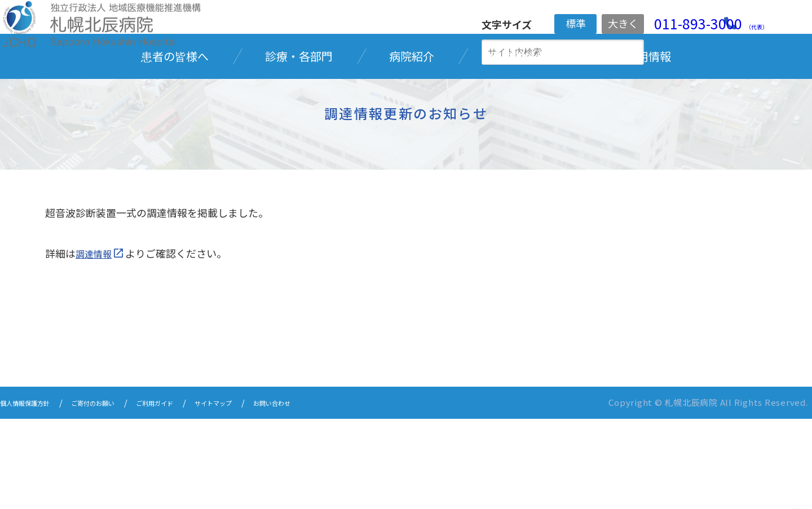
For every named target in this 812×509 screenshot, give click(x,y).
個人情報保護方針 (34, 493)
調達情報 (96, 344)
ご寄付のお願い (119, 493)
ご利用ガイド (195, 493)
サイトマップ (267, 493)
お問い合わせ (339, 493)
